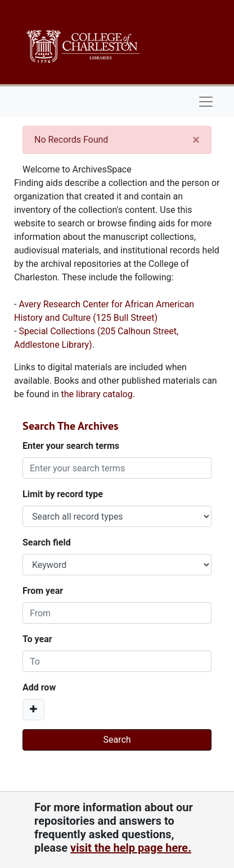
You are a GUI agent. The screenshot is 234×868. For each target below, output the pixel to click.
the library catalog (96, 394)
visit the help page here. (131, 848)
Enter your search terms (71, 446)
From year (43, 591)
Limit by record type (63, 494)
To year (37, 639)
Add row (39, 687)
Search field (47, 542)
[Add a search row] (33, 710)
